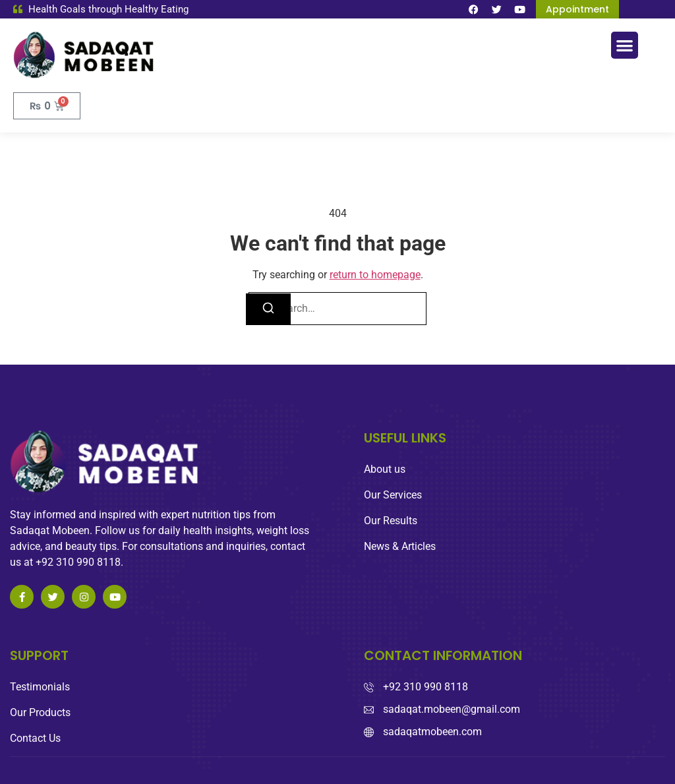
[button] (625, 45)
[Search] (268, 309)
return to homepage (375, 275)
